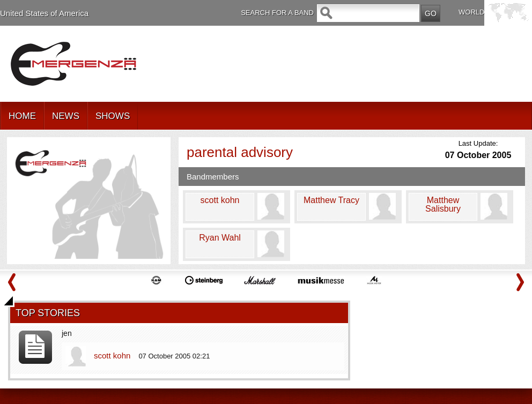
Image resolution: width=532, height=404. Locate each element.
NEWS (66, 116)
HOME (22, 116)
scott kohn (113, 356)
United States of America (44, 13)
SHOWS (113, 116)
